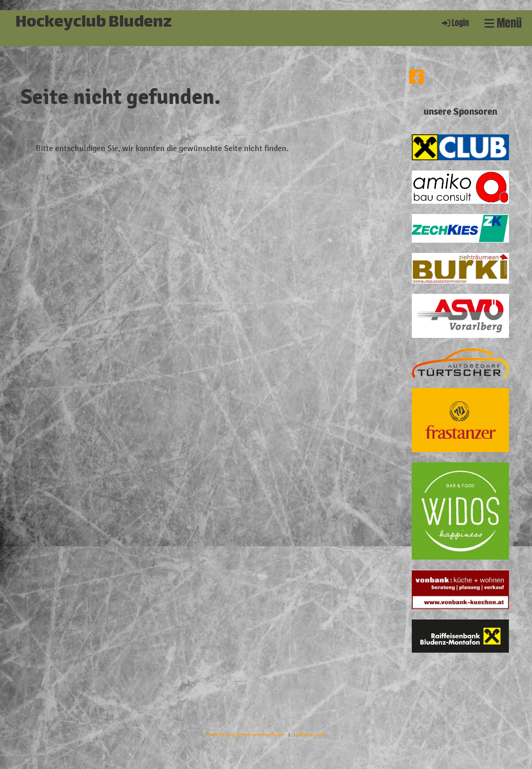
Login (455, 23)
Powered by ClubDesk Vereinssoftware (246, 735)
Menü (503, 23)
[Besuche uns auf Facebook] (416, 78)
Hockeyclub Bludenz (94, 23)
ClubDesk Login (309, 735)
